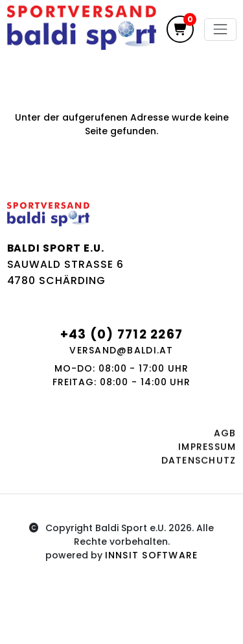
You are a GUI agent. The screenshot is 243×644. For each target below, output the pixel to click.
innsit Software (152, 555)
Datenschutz (199, 463)
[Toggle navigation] (220, 30)
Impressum (207, 449)
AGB (225, 436)
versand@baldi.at (121, 350)
